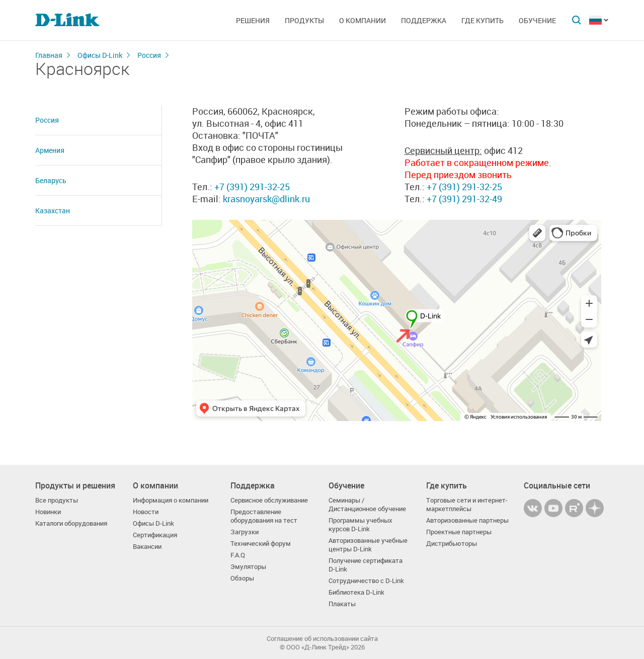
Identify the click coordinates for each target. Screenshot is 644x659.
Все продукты (57, 500)
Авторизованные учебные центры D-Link (368, 545)
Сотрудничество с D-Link (366, 581)
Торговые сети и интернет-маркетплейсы (467, 505)
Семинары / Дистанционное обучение (367, 505)
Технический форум (261, 544)
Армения (50, 150)
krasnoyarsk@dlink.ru (266, 199)
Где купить (482, 20)
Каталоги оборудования (71, 523)
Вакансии (147, 547)
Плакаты (342, 604)
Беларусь (51, 180)
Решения (253, 20)
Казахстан (53, 211)
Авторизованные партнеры (467, 520)
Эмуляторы (248, 567)
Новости (146, 512)
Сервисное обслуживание (269, 500)
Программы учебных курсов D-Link (360, 525)
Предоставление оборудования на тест (264, 516)
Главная (49, 55)
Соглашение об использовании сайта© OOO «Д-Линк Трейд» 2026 (322, 643)
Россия (149, 55)
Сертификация (155, 535)
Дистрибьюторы (452, 544)
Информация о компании (171, 500)
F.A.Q (238, 555)
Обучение (537, 20)
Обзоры (242, 578)
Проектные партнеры (459, 532)
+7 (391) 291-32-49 (463, 199)
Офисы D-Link (100, 55)
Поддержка (424, 20)
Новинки (48, 512)
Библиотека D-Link (356, 592)
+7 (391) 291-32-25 (252, 187)
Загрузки (245, 532)
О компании (363, 20)
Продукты (304, 20)
